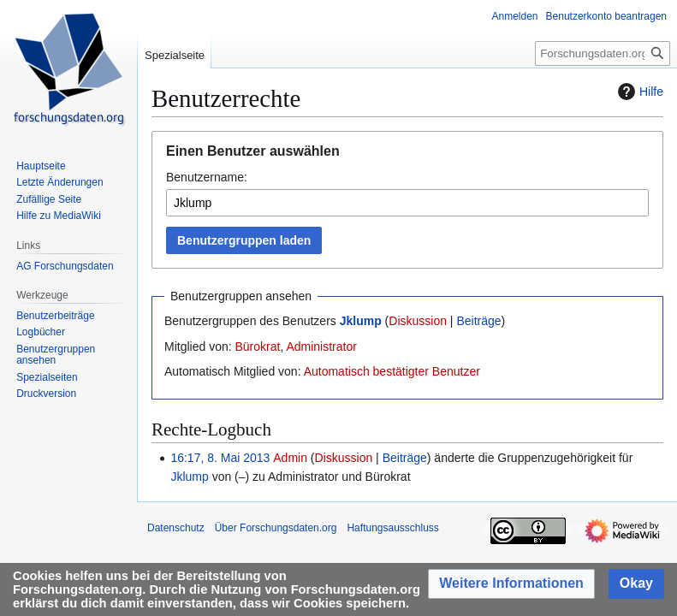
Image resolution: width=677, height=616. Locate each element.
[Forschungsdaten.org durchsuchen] (603, 53)
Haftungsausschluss (392, 528)
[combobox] (407, 203)
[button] (511, 584)
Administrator (321, 346)
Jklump (361, 321)
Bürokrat (257, 346)
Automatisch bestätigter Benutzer (392, 371)
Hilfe (638, 92)
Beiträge (478, 321)
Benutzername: (207, 177)
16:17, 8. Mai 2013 (220, 458)
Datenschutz (176, 528)
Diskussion (418, 321)
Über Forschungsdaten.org (276, 528)
